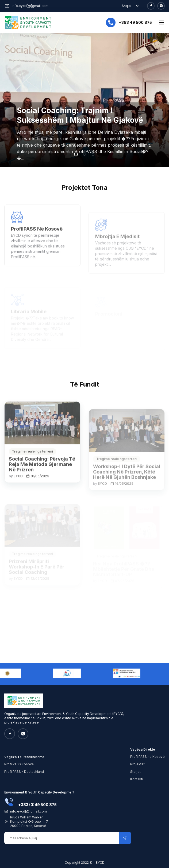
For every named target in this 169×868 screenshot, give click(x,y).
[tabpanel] (84, 100)
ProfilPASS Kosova (19, 764)
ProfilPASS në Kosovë (147, 757)
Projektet (137, 764)
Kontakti (137, 779)
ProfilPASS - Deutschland (24, 772)
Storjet (135, 772)
